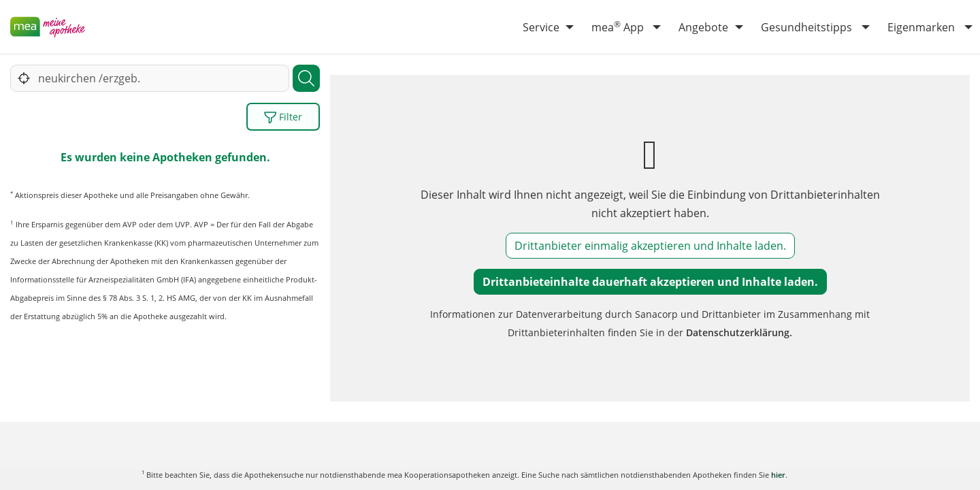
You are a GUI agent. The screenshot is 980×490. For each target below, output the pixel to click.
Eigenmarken (921, 27)
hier (778, 475)
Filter (283, 117)
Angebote (703, 27)
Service (541, 27)
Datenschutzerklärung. (739, 332)
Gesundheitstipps (806, 27)
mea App (618, 27)
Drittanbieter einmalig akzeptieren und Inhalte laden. (650, 246)
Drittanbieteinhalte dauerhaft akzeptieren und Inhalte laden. (650, 282)
